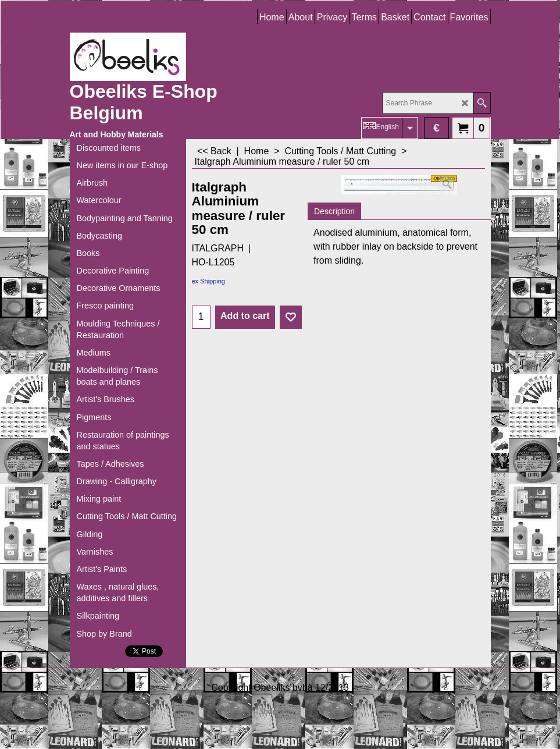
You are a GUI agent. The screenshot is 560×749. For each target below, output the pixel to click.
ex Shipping (209, 281)
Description (334, 211)
